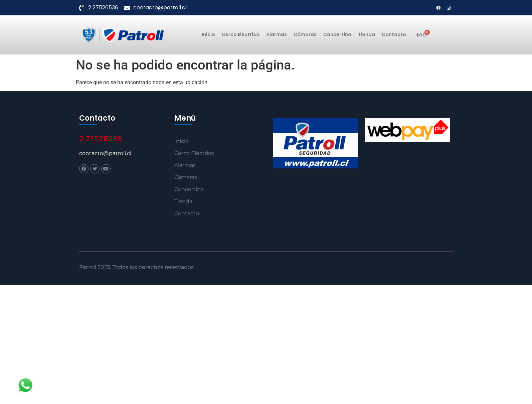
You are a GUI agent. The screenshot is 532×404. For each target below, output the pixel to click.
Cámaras (305, 34)
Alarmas (277, 34)
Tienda (367, 34)
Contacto (394, 34)
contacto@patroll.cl (105, 153)
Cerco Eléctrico (241, 34)
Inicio (208, 34)
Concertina (337, 34)
